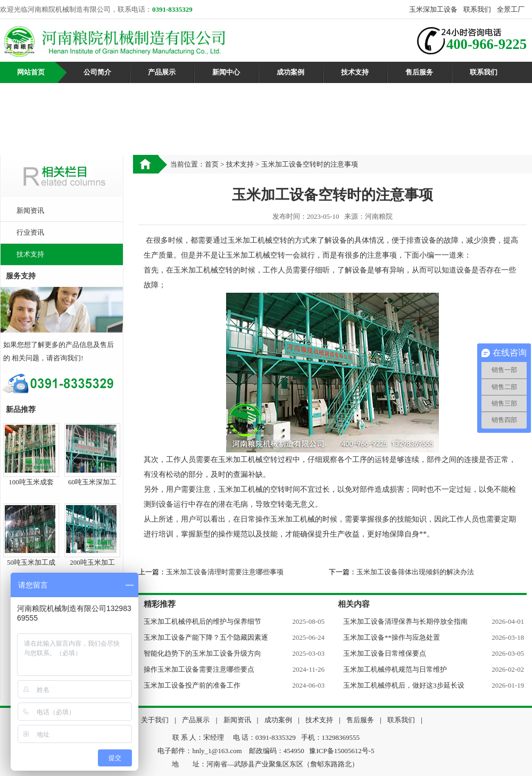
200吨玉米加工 (92, 562)
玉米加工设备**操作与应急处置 (392, 637)
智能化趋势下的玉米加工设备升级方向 (202, 653)
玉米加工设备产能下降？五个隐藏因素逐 (206, 637)
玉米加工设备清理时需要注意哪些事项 (225, 572)
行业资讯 (30, 232)
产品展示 (162, 72)
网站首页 (31, 72)
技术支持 (355, 72)
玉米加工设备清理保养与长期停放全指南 (405, 621)
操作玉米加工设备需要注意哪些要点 (199, 669)
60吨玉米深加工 (92, 482)
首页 (212, 164)
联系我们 (477, 9)
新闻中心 (226, 72)
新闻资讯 (30, 210)
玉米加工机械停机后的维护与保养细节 (202, 621)
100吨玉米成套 (31, 482)
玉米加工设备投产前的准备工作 (192, 685)
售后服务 (419, 72)
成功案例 (290, 72)
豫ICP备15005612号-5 (342, 751)
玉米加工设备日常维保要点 (385, 653)
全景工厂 (511, 9)
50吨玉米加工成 (31, 562)
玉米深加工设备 (433, 9)
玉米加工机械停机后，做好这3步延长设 (404, 685)
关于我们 (155, 720)
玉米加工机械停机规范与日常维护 (395, 669)
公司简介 (97, 72)
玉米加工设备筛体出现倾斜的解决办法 (415, 572)
